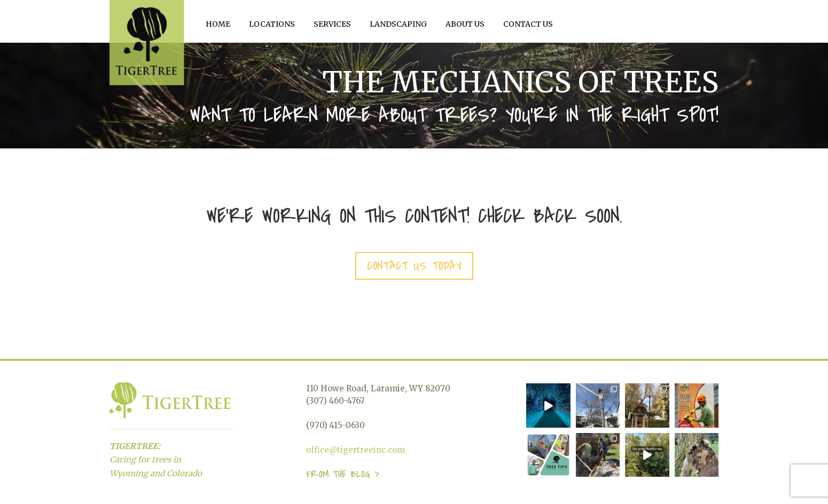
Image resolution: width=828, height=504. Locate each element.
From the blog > (342, 474)
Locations (272, 24)
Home (218, 24)
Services (332, 24)
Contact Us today (414, 266)
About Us (465, 24)
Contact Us (528, 24)
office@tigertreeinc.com (356, 450)
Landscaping (398, 24)
